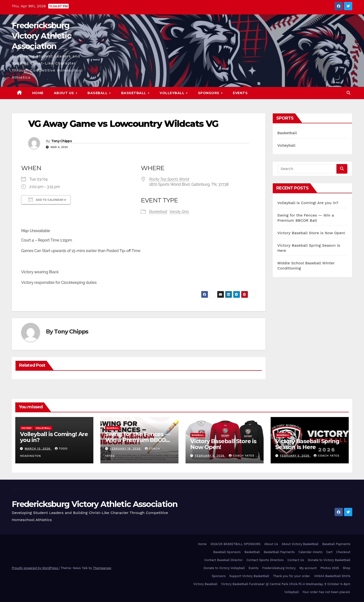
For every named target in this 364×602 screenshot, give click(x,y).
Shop (347, 568)
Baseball (98, 93)
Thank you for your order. (292, 576)
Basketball (134, 93)
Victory (27, 428)
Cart (329, 552)
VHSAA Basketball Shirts (332, 576)
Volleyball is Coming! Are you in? (308, 203)
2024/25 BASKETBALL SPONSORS (235, 544)
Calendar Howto (310, 552)
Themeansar (102, 568)
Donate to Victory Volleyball (224, 568)
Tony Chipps (61, 141)
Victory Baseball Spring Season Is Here (307, 444)
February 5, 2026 (295, 456)
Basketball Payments (279, 552)
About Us (65, 93)
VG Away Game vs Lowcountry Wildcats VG (123, 124)
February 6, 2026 (210, 456)
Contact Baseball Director (223, 560)
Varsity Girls (179, 212)
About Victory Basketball (300, 544)
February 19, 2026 (126, 449)
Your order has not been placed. (326, 592)
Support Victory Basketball (249, 576)
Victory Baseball (205, 584)
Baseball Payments (336, 544)
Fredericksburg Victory (279, 568)
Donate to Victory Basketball (329, 560)
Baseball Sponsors (227, 552)
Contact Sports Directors (265, 560)
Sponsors (209, 93)
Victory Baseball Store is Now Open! (311, 233)
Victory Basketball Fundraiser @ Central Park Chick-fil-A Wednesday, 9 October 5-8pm (286, 584)
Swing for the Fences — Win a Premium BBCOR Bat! (138, 440)
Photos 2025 (330, 568)
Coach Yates (242, 456)
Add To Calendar (46, 200)
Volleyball (173, 93)
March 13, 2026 (38, 449)
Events (240, 93)
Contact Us (296, 560)
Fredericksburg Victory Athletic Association (42, 36)
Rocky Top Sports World (169, 179)
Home (38, 93)
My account (308, 568)
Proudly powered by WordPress (35, 568)
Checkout (343, 552)
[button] (348, 93)
